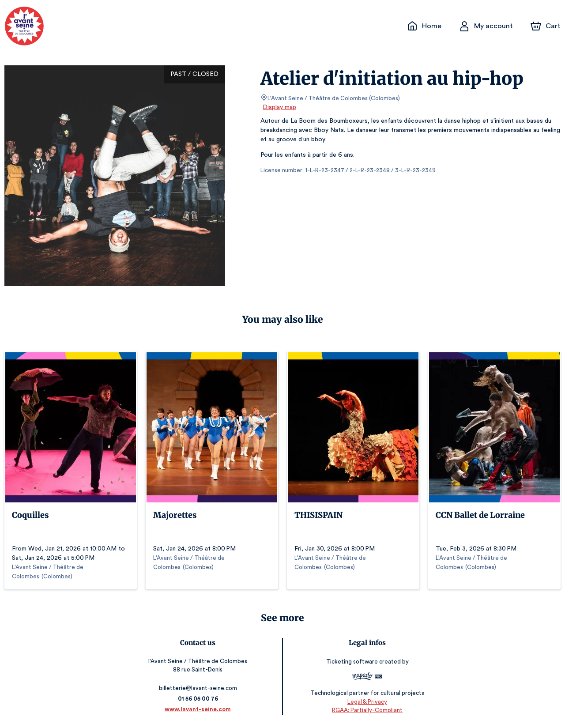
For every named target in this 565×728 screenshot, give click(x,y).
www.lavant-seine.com (199, 709)
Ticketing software (351, 662)
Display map (280, 107)
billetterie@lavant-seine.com (200, 688)
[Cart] (546, 26)
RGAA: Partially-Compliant (366, 710)
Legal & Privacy (366, 702)
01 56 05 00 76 (199, 699)
